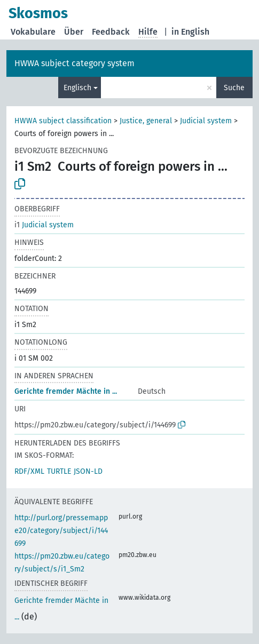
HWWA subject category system (74, 63)
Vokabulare (33, 32)
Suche (234, 88)
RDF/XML (29, 471)
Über (74, 32)
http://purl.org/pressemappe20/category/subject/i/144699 (61, 531)
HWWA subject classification (63, 121)
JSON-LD (88, 471)
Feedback (111, 32)
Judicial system (206, 121)
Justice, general (146, 121)
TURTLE (59, 471)
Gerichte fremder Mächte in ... (66, 391)
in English (190, 32)
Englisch (77, 88)
